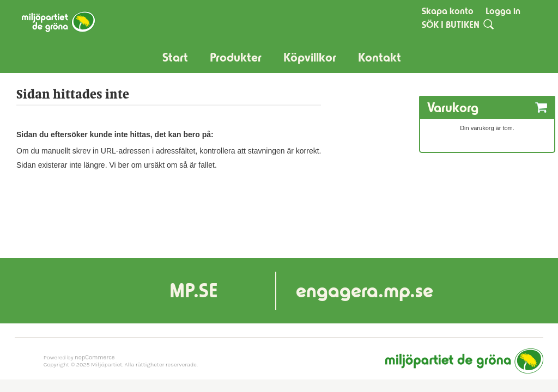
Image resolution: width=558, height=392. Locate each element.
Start (175, 57)
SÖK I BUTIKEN (451, 24)
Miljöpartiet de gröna (464, 361)
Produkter (236, 57)
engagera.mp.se (365, 290)
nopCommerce (95, 357)
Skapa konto (448, 11)
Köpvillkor (310, 57)
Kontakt (380, 57)
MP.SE (194, 290)
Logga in (503, 11)
